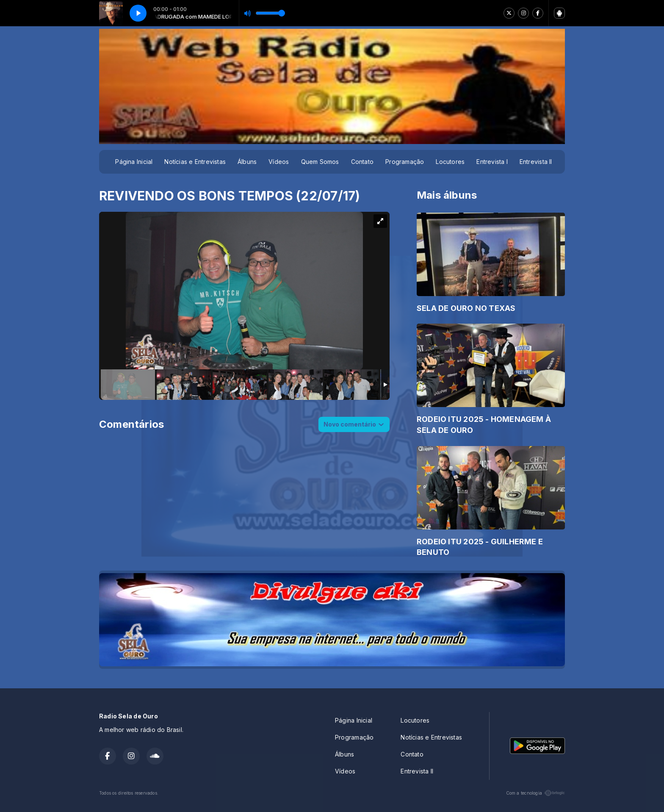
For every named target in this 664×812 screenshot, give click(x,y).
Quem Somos (320, 162)
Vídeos (279, 162)
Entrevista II (536, 162)
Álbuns (247, 162)
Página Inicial (134, 162)
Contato (362, 162)
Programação (405, 162)
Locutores (450, 162)
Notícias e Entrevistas (195, 162)
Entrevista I (492, 162)
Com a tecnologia (535, 793)
